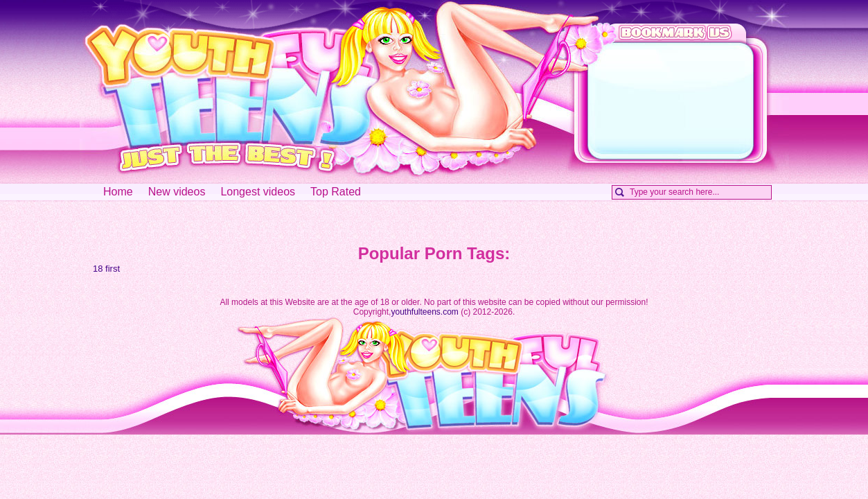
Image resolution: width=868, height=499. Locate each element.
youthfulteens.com (424, 312)
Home (118, 192)
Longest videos (258, 192)
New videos (177, 192)
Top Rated (336, 192)
